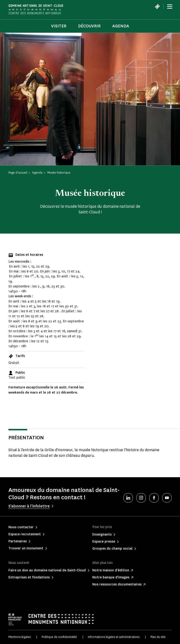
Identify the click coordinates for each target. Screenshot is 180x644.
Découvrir (89, 26)
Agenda (121, 26)
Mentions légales (20, 637)
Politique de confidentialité (59, 637)
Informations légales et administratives (114, 637)
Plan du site (158, 637)
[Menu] (170, 7)
